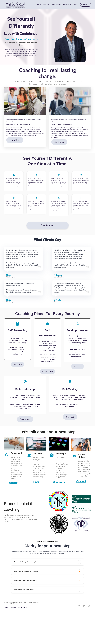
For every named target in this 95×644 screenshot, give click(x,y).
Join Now (78, 366)
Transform (25, 419)
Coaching (46, 5)
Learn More (15, 140)
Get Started (47, 225)
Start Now (59, 142)
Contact (85, 5)
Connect (70, 417)
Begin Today (47, 372)
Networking (67, 5)
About (75, 5)
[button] (79, 562)
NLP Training (56, 5)
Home (39, 5)
